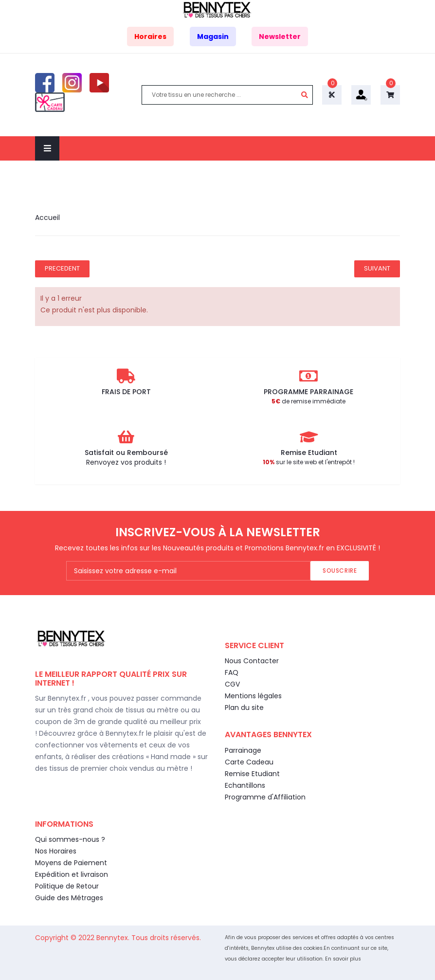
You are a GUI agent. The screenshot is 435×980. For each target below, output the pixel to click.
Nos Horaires (56, 851)
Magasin (213, 36)
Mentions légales (253, 696)
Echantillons (245, 785)
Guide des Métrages (69, 898)
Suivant (377, 268)
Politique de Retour (67, 886)
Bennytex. (114, 938)
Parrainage (243, 750)
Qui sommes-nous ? (70, 839)
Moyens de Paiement (71, 863)
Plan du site (244, 708)
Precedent (62, 268)
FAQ (232, 672)
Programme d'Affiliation (265, 797)
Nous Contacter (252, 661)
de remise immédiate (308, 401)
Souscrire (340, 571)
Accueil (47, 218)
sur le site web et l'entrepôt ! (309, 462)
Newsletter (280, 36)
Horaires (150, 36)
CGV (232, 684)
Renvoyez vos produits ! (126, 462)
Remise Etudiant (252, 774)
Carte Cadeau (249, 762)
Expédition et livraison (72, 874)
